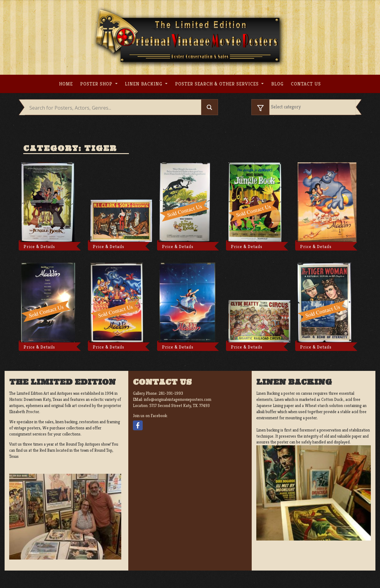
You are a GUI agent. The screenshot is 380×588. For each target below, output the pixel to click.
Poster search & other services (218, 84)
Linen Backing (144, 84)
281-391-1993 (171, 393)
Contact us (306, 84)
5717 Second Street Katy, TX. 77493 (180, 406)
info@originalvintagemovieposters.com (178, 400)
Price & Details (39, 247)
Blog (277, 84)
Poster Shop (97, 84)
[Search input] (115, 108)
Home (66, 84)
